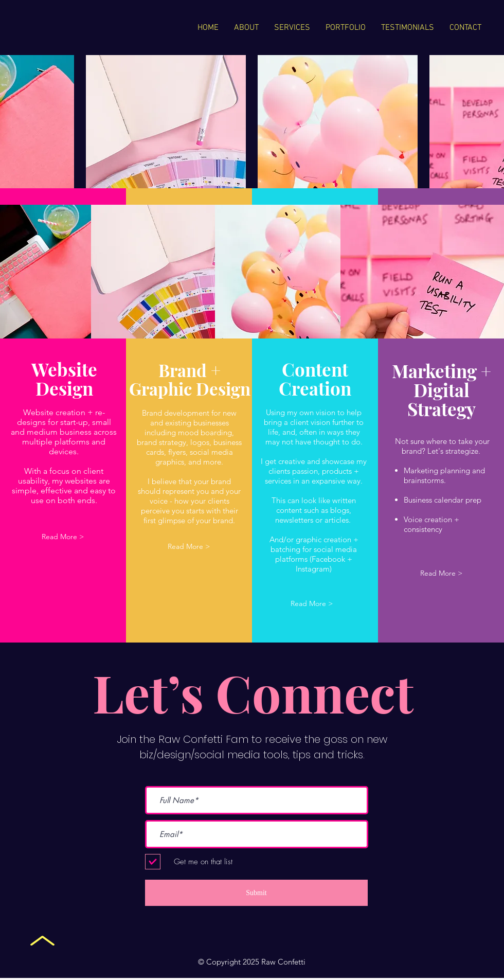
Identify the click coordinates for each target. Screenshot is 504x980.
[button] (63, 537)
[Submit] (256, 893)
